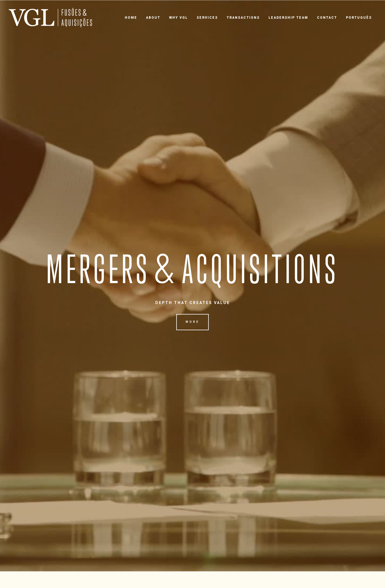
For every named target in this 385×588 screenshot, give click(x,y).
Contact (327, 18)
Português (359, 18)
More (192, 322)
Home (131, 18)
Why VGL (178, 18)
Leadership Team (288, 18)
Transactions (243, 18)
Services (207, 18)
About (153, 18)
